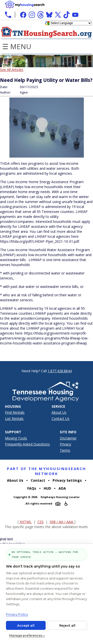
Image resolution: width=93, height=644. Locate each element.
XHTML (26, 522)
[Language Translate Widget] (71, 23)
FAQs (32, 488)
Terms (65, 450)
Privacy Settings (67, 480)
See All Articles (12, 70)
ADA (62, 488)
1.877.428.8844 (60, 371)
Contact (38, 480)
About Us (59, 412)
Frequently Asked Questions (27, 444)
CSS (41, 522)
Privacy (65, 444)
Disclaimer (68, 438)
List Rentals (14, 419)
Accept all (26, 625)
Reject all (67, 625)
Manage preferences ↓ (27, 635)
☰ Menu (17, 46)
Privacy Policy (17, 614)
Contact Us (61, 419)
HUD (47, 488)
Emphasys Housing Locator (60, 497)
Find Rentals (15, 412)
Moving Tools (16, 438)
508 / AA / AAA (62, 522)
